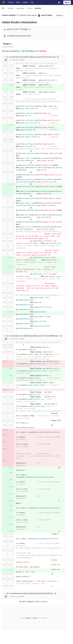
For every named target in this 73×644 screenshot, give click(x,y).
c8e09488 (38, 8)
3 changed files (15, 51)
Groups (18, 2)
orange (24, 29)
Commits (29, 8)
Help (32, 2)
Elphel (11, 8)
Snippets (25, 2)
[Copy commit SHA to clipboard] (17, 15)
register (27, 620)
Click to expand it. (41, 604)
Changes (7, 44)
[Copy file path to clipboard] (58, 57)
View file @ (17, 60)
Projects (11, 2)
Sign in (67, 2)
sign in (35, 620)
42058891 (16, 29)
